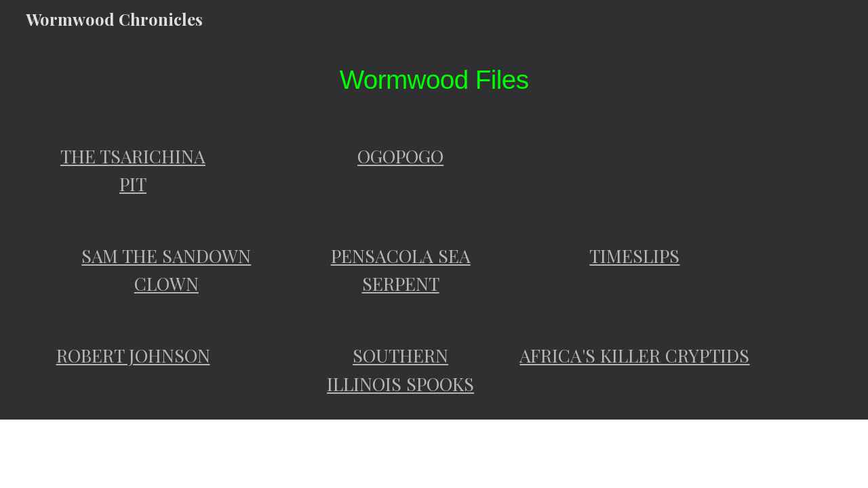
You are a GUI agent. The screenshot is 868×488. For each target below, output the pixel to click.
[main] (434, 79)
